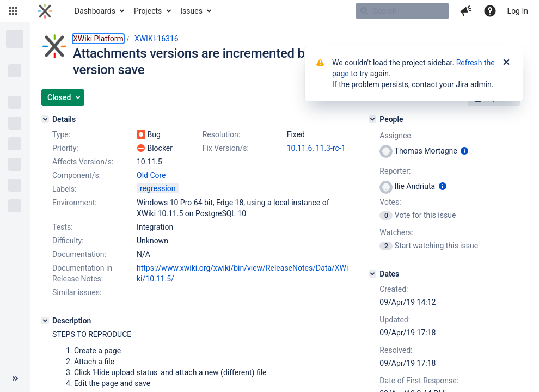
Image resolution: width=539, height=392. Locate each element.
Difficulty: (68, 241)
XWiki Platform (98, 39)
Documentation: (79, 254)
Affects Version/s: (83, 162)
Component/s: (76, 175)
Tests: (63, 227)
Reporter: (395, 171)
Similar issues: (77, 292)
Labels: (64, 189)
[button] (13, 11)
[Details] (45, 119)
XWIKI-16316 (157, 39)
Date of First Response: (419, 381)
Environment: (75, 203)
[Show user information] (464, 151)
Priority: (65, 148)
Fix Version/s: (226, 148)
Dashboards (95, 11)
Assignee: (396, 136)
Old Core (151, 175)
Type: (61, 134)
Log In (518, 11)
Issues (191, 11)
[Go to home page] (45, 11)
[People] (372, 119)
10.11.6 (300, 148)
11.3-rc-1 (331, 148)
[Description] (45, 321)
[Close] (506, 63)
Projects (148, 11)
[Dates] (372, 274)
